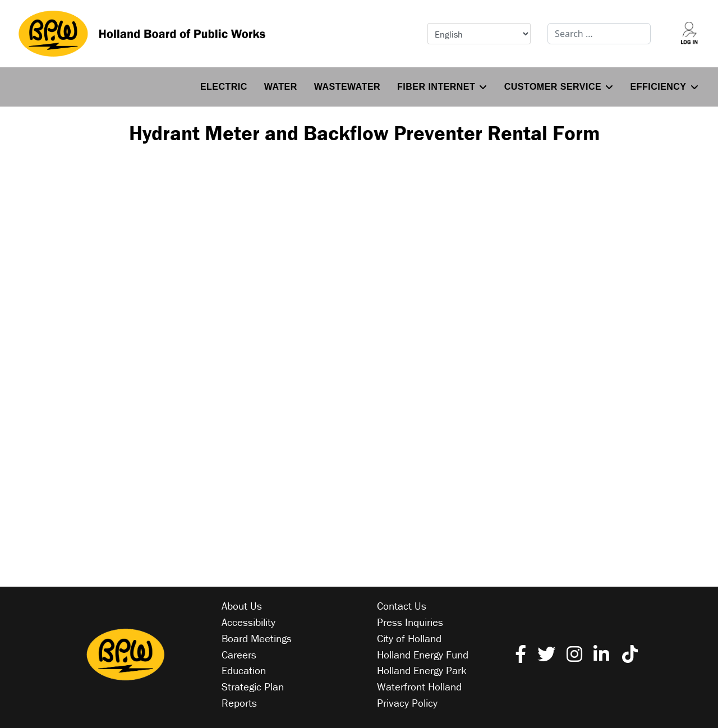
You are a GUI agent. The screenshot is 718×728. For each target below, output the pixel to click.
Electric (224, 87)
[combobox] (599, 34)
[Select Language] (479, 34)
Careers (239, 655)
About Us (242, 606)
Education (244, 670)
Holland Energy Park (422, 670)
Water (281, 87)
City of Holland (409, 638)
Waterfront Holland (419, 686)
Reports (239, 703)
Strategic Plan (253, 686)
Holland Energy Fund (423, 655)
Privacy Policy (407, 703)
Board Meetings (257, 638)
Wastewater (347, 87)
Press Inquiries (410, 622)
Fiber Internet (436, 87)
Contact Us (402, 606)
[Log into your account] (689, 34)
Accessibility (248, 622)
